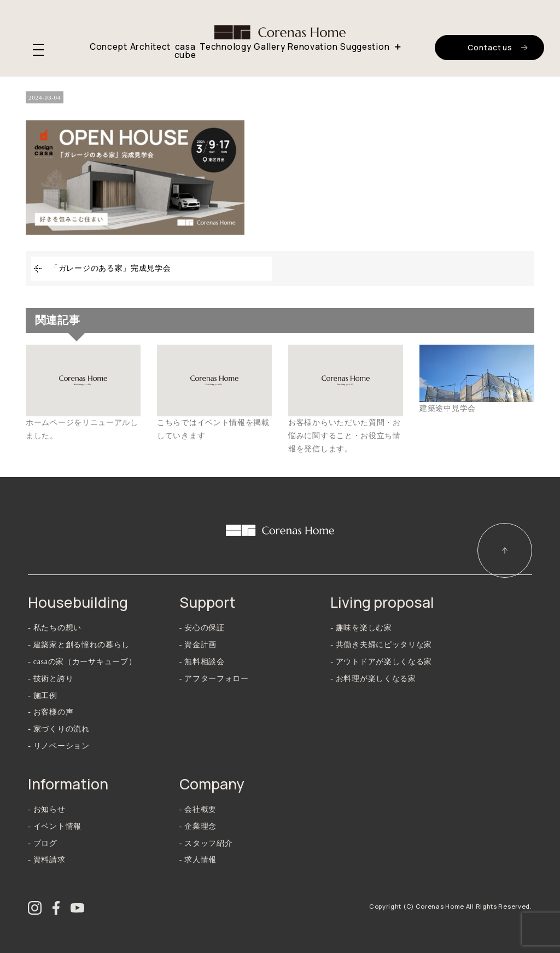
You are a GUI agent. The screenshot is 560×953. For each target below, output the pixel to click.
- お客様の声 (51, 712)
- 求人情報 (198, 860)
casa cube (185, 51)
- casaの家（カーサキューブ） (82, 662)
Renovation (313, 47)
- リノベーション (59, 746)
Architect (150, 47)
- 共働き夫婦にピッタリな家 (381, 645)
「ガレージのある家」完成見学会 (111, 268)
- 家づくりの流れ (59, 729)
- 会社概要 (198, 809)
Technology (225, 47)
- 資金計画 (198, 645)
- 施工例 (43, 696)
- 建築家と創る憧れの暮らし (79, 645)
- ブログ (43, 843)
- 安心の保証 (202, 628)
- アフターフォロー (214, 679)
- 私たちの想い (55, 628)
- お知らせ (46, 809)
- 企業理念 (198, 826)
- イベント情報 (55, 826)
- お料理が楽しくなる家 (373, 679)
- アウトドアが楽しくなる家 (381, 662)
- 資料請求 (46, 860)
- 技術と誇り (51, 679)
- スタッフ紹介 (206, 843)
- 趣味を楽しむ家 (361, 628)
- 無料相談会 (202, 662)
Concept (109, 47)
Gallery (269, 47)
